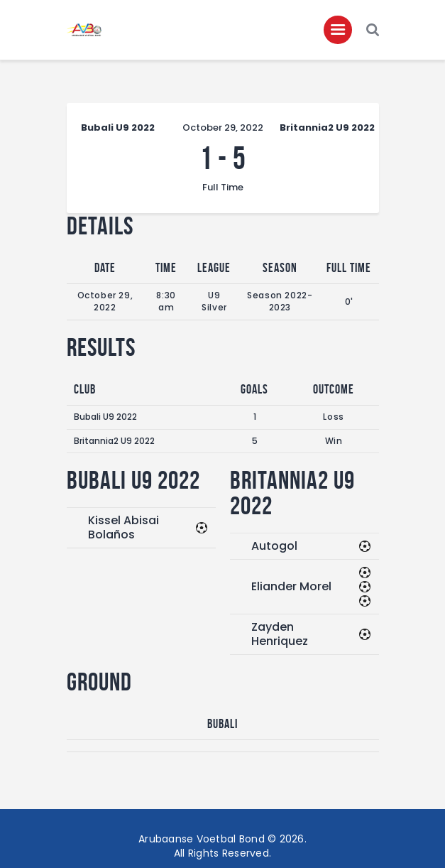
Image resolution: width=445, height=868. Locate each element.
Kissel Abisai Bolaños (123, 527)
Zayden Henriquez (280, 634)
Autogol (274, 546)
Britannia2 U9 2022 (114, 441)
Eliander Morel (291, 586)
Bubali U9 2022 (105, 417)
